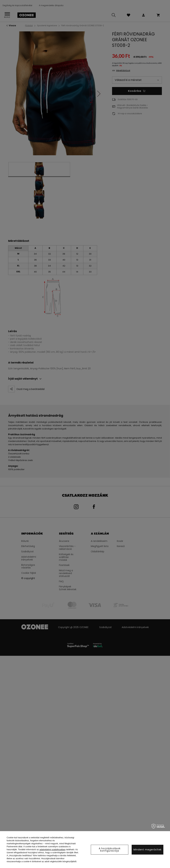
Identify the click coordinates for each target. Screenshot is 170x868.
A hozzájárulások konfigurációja (110, 850)
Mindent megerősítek (148, 850)
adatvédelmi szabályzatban (53, 849)
